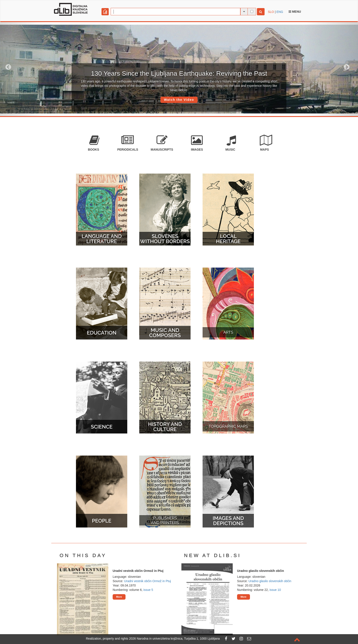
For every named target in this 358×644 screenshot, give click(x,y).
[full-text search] (252, 11)
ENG (280, 12)
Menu (295, 12)
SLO (271, 12)
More (119, 597)
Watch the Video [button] (179, 100)
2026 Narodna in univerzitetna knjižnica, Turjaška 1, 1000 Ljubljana (174, 639)
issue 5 (148, 590)
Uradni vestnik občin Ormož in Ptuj (147, 581)
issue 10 (275, 590)
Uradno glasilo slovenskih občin (270, 581)
